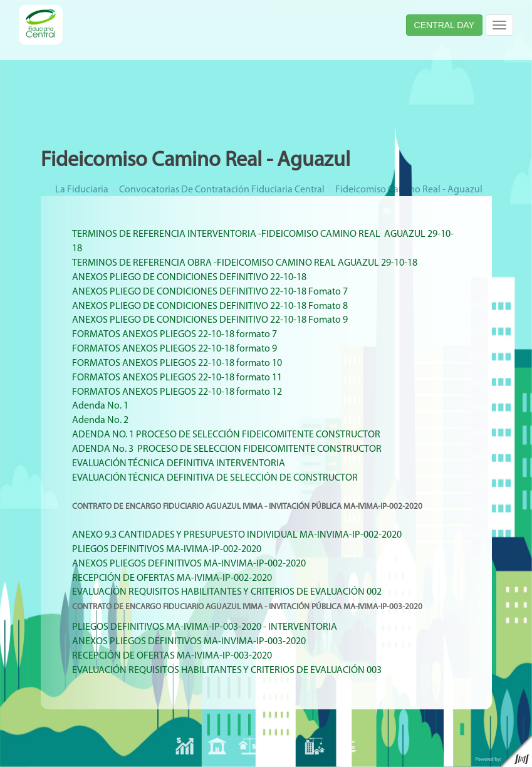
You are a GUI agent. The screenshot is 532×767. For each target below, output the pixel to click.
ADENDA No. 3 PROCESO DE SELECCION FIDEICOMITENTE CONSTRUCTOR (228, 449)
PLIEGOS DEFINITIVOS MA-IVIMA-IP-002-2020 (167, 550)
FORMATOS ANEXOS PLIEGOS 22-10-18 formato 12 (177, 392)
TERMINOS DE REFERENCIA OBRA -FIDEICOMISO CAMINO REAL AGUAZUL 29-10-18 (245, 263)
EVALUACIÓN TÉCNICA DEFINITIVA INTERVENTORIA (179, 464)
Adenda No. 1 (100, 406)
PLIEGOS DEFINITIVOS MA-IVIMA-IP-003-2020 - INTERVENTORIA (205, 627)
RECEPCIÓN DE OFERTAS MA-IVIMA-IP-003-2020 (172, 656)
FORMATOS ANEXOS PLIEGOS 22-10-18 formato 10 (177, 363)
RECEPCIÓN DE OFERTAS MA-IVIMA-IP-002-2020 (172, 578)
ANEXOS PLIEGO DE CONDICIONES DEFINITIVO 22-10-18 (189, 278)
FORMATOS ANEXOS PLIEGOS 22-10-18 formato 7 (175, 335)
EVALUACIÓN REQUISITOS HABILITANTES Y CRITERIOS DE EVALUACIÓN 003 (227, 670)
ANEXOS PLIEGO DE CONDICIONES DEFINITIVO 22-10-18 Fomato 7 (210, 292)
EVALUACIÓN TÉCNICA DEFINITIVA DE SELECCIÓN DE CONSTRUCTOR (215, 478)
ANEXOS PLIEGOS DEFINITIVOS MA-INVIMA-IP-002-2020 (189, 564)
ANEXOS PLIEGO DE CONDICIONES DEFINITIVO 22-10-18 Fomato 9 (210, 320)
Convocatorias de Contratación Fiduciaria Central (222, 190)
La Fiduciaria (82, 190)
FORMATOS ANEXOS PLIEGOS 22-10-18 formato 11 (177, 378)
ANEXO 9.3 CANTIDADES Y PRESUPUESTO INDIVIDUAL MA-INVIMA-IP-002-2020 (237, 535)
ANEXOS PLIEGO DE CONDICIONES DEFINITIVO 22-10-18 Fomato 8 (210, 306)
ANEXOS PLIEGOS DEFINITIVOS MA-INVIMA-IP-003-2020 (189, 642)
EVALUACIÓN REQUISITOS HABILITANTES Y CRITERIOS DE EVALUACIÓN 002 (227, 592)
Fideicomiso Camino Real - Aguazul (409, 190)
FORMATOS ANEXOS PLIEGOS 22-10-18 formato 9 (175, 349)
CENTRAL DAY (444, 25)
